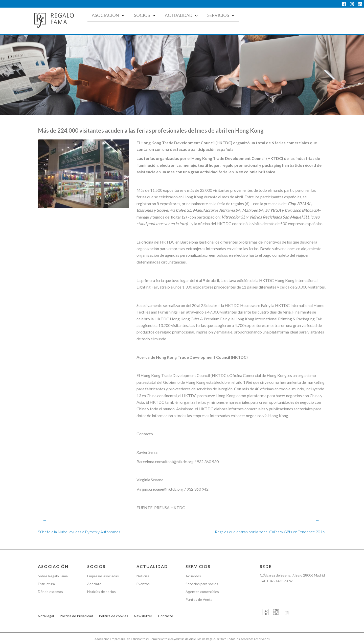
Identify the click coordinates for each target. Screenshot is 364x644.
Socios (145, 15)
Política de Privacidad (76, 616)
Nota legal (46, 616)
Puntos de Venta (199, 599)
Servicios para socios (202, 584)
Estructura (46, 584)
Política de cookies (113, 616)
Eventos (143, 584)
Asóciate (94, 584)
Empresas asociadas (103, 576)
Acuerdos (193, 576)
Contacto (166, 616)
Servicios (222, 15)
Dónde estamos (50, 592)
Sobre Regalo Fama (53, 576)
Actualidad (182, 15)
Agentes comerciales (202, 592)
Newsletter (143, 616)
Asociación (109, 15)
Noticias (143, 576)
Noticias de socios (101, 592)
